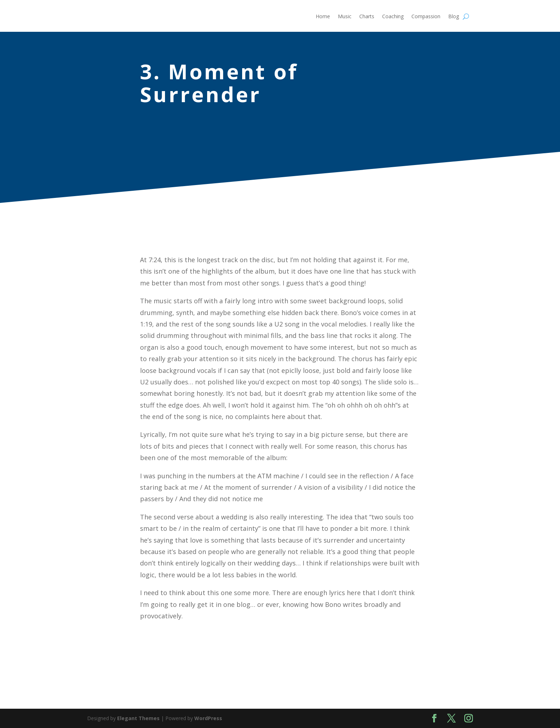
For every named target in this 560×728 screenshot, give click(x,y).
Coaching (393, 17)
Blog (454, 17)
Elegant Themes (138, 718)
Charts (367, 17)
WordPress (208, 718)
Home (323, 17)
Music (345, 17)
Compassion (426, 17)
